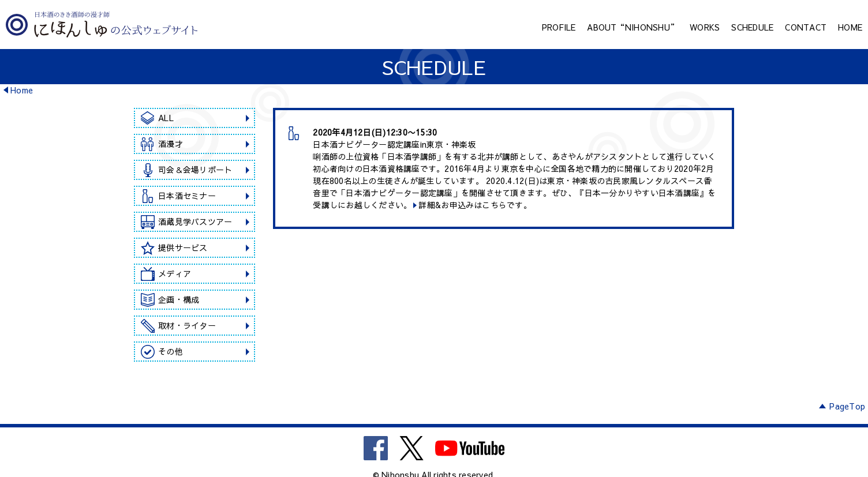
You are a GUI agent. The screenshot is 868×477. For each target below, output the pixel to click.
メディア (175, 273)
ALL (166, 118)
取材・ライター (187, 325)
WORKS (705, 27)
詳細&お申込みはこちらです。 (475, 205)
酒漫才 (171, 144)
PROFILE (559, 27)
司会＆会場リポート (195, 170)
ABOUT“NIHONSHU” (633, 27)
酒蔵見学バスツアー (195, 221)
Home (22, 90)
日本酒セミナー (187, 196)
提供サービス (183, 247)
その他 (171, 351)
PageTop (847, 406)
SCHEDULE (752, 27)
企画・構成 (179, 299)
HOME (850, 27)
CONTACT (806, 27)
